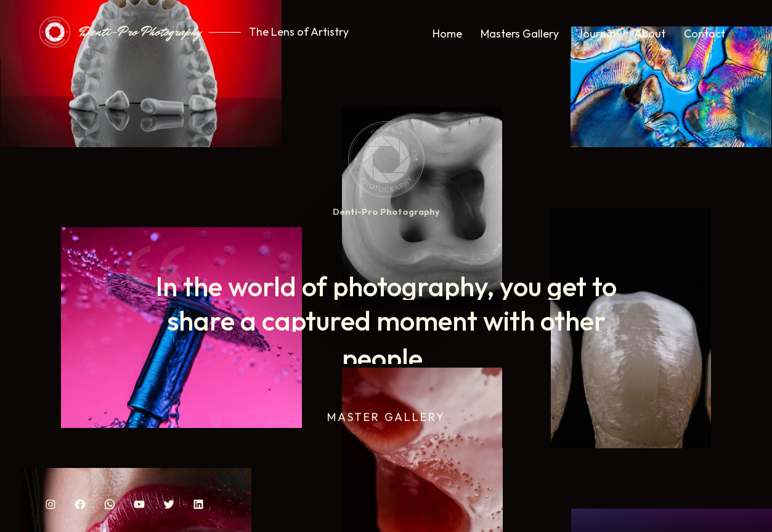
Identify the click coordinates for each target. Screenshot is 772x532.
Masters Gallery (520, 34)
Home (447, 34)
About (650, 34)
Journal (596, 34)
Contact (705, 34)
